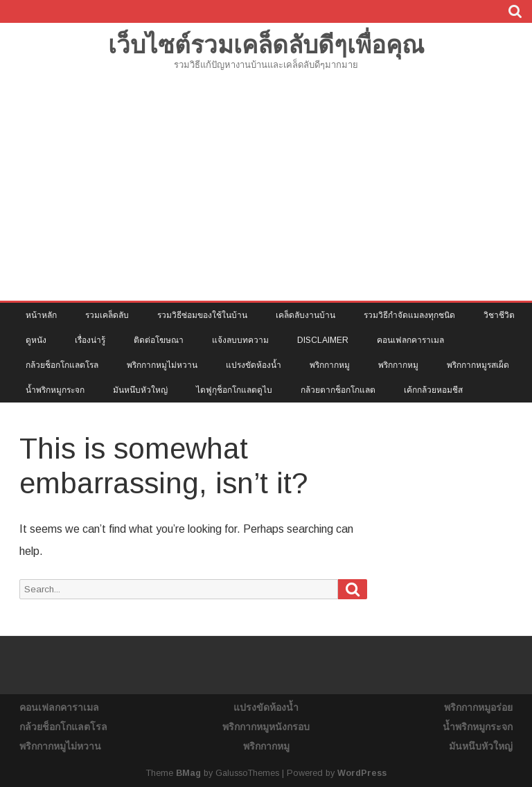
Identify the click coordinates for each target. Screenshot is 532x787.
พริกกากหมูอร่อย (478, 707)
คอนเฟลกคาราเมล (410, 340)
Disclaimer (323, 340)
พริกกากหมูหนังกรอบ (266, 727)
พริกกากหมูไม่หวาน (162, 365)
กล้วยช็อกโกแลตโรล (62, 365)
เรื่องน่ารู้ (90, 340)
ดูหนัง (36, 340)
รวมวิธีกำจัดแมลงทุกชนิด (409, 315)
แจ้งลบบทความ (240, 340)
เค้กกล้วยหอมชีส (433, 390)
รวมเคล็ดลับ (107, 315)
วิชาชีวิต (499, 315)
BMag (188, 773)
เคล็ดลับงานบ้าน (305, 315)
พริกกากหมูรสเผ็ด (478, 365)
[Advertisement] (266, 197)
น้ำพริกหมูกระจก (55, 390)
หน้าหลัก (41, 315)
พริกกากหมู (330, 365)
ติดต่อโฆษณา (159, 340)
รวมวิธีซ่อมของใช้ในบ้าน (202, 315)
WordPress (362, 773)
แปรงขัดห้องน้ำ (254, 365)
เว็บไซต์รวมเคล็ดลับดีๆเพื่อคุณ (266, 45)
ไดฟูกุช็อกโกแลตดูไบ (234, 390)
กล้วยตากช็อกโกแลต (338, 390)
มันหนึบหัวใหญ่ (140, 390)
